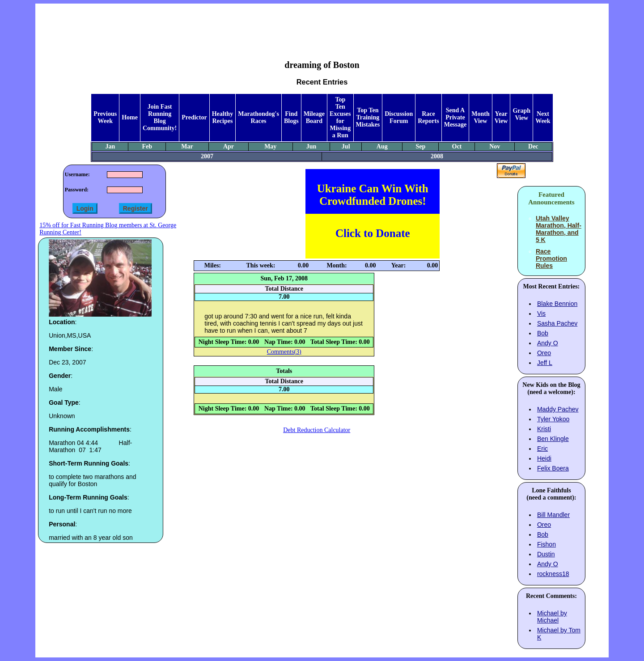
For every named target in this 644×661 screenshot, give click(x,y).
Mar (187, 146)
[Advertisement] (322, 25)
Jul (346, 146)
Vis (541, 314)
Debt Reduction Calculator (317, 430)
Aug (382, 146)
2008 (437, 156)
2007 (207, 156)
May (270, 146)
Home (130, 117)
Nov (495, 146)
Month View (480, 117)
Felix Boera (553, 468)
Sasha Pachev (557, 323)
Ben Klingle (553, 439)
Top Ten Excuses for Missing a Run (340, 117)
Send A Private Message (455, 117)
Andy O (548, 343)
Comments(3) (284, 352)
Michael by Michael (552, 617)
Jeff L (545, 363)
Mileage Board (314, 117)
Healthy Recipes (222, 117)
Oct (457, 146)
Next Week (543, 117)
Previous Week (105, 117)
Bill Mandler (553, 515)
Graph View (521, 114)
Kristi (544, 429)
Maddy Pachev (558, 409)
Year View (501, 117)
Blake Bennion (557, 304)
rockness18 (553, 574)
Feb (147, 146)
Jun (311, 146)
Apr (229, 146)
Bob (543, 333)
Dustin (546, 554)
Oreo (544, 353)
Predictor (194, 117)
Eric (542, 449)
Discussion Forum (399, 117)
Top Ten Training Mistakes (368, 117)
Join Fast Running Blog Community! (160, 117)
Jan (110, 146)
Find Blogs (291, 117)
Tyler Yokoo (553, 419)
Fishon (547, 544)
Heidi (544, 458)
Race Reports (428, 117)
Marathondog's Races (258, 117)
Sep (420, 146)
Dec (533, 146)
